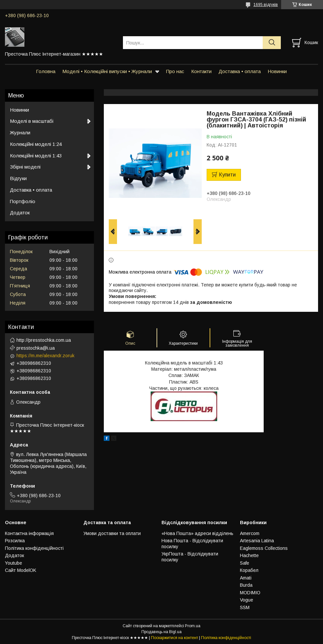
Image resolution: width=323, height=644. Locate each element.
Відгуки (18, 178)
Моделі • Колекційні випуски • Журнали (107, 71)
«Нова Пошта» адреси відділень (197, 533)
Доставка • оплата (240, 71)
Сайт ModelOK (21, 570)
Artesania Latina (257, 541)
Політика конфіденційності (34, 548)
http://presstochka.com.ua (44, 340)
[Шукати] (272, 43)
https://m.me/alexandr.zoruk (45, 356)
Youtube (14, 563)
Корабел (249, 570)
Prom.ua (193, 626)
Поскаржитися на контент (175, 638)
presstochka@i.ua (36, 348)
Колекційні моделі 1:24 (36, 144)
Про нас (175, 71)
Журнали (20, 133)
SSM (245, 607)
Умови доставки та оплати (112, 533)
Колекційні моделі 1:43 (36, 156)
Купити (227, 175)
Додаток (20, 213)
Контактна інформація (29, 533)
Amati (246, 578)
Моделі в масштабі (32, 121)
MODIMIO (250, 593)
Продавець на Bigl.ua (161, 632)
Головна (46, 71)
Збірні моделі (25, 167)
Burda (246, 585)
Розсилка (15, 541)
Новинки (277, 71)
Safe (245, 563)
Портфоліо (23, 201)
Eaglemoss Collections (264, 548)
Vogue (247, 600)
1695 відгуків (266, 5)
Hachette (249, 555)
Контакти (201, 71)
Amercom (250, 533)
